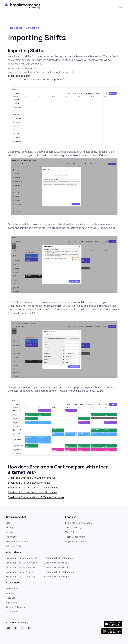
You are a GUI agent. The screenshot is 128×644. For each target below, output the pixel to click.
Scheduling (32, 28)
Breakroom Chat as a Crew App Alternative (32, 478)
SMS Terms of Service (17, 541)
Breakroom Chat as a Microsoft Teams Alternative (36, 497)
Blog (8, 523)
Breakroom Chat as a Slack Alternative (29, 483)
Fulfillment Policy (14, 546)
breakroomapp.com (19, 76)
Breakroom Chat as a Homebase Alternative (32, 492)
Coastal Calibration (16, 607)
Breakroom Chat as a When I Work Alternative (33, 488)
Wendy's (10, 593)
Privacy (10, 527)
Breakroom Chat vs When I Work (22, 567)
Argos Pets (12, 602)
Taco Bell (11, 598)
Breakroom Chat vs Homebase (22, 563)
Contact (10, 532)
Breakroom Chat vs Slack (56, 563)
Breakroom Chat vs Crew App (21, 577)
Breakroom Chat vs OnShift (57, 567)
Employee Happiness (76, 541)
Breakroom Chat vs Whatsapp (59, 572)
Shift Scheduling (73, 527)
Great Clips (12, 588)
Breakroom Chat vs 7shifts (19, 572)
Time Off (70, 532)
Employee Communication (78, 523)
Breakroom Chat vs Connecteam (23, 558)
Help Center (15, 28)
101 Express (12, 612)
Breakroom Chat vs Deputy (57, 577)
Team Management (75, 537)
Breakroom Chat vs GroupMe (58, 558)
